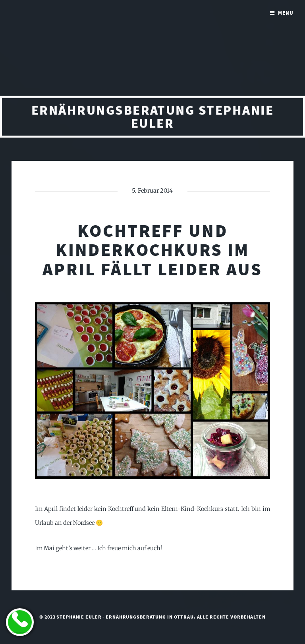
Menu (286, 13)
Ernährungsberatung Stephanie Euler (152, 118)
